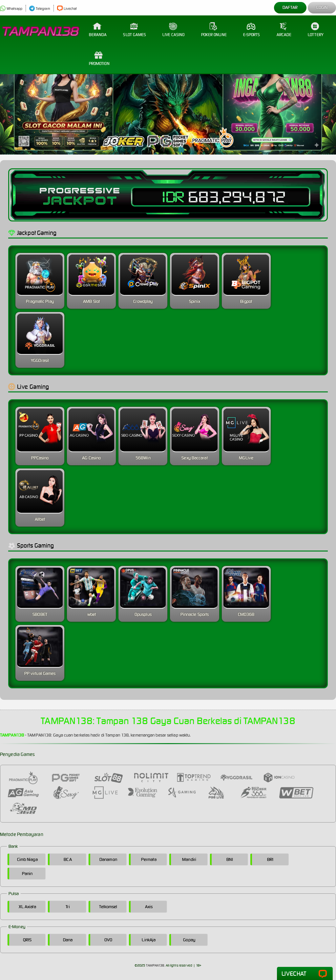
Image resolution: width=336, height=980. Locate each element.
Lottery (316, 30)
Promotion (99, 58)
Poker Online (214, 30)
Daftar (290, 7)
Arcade (284, 30)
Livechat (67, 9)
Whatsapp (11, 9)
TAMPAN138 (155, 965)
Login (322, 7)
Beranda (98, 30)
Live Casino (173, 30)
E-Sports (252, 30)
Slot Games (135, 30)
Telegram (40, 9)
